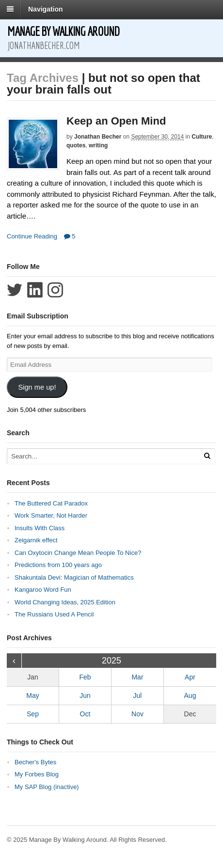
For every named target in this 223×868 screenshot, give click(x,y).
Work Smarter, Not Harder (51, 515)
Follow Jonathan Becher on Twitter (15, 290)
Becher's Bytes (35, 762)
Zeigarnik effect (36, 540)
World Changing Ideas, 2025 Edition (65, 602)
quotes (76, 145)
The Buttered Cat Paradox (51, 503)
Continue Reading (32, 236)
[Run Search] (207, 456)
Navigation (46, 9)
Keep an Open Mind (116, 121)
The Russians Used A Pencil (54, 614)
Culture (202, 137)
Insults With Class (40, 528)
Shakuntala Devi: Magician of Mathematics (74, 577)
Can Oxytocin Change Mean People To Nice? (78, 553)
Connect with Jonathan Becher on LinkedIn (35, 290)
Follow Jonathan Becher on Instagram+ (55, 290)
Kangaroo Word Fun (43, 590)
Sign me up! (37, 387)
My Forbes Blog (37, 774)
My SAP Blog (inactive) (47, 787)
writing (98, 145)
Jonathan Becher (98, 137)
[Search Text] (99, 456)
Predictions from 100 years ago (58, 565)
